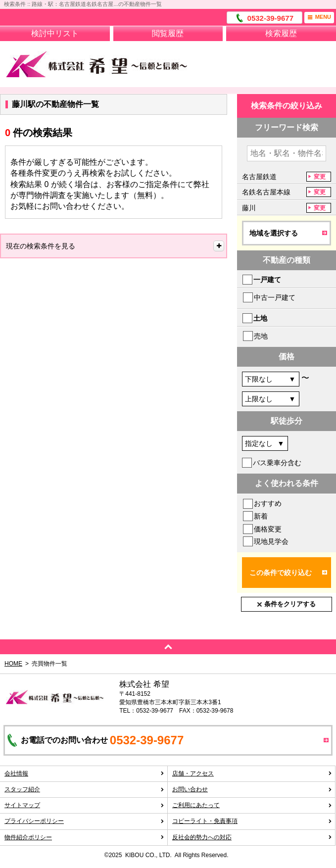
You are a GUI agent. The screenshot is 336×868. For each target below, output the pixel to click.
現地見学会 (271, 541)
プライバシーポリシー (84, 821)
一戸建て (267, 280)
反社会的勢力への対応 (252, 837)
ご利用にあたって (252, 805)
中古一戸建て (275, 297)
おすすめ (268, 503)
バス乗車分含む (277, 463)
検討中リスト (55, 33)
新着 (261, 516)
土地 (260, 318)
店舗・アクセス (252, 773)
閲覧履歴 (168, 33)
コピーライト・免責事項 (252, 821)
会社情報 (84, 773)
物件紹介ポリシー (84, 837)
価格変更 (268, 529)
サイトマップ (84, 805)
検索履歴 (281, 33)
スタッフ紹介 (84, 789)
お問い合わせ (252, 789)
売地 (261, 336)
